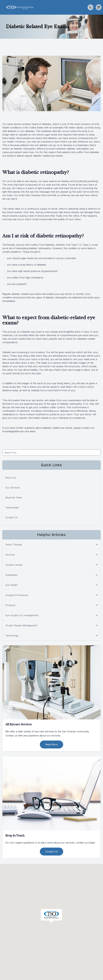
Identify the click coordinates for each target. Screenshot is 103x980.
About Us (11, 478)
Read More (51, 744)
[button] (2, 7)
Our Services (12, 488)
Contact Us (11, 517)
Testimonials (12, 508)
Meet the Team (14, 498)
